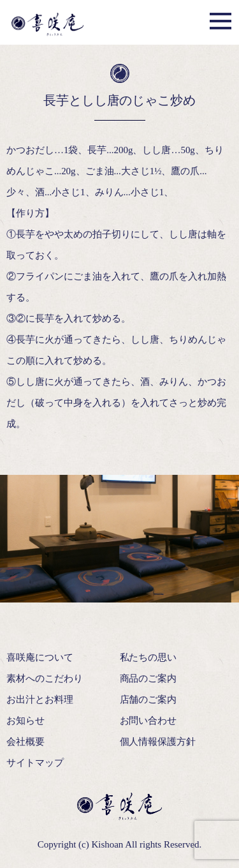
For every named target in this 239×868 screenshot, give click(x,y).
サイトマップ (35, 763)
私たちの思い (148, 657)
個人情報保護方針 (158, 742)
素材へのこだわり (45, 678)
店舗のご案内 (148, 700)
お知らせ (25, 721)
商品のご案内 (148, 678)
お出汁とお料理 (40, 700)
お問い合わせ (148, 721)
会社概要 (25, 742)
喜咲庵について (40, 657)
